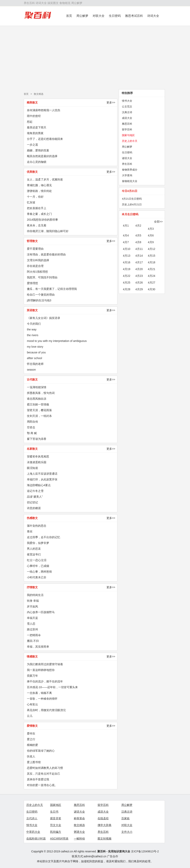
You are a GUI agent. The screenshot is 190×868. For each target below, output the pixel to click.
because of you (36, 352)
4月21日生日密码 (132, 199)
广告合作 (113, 856)
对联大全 (99, 16)
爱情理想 (32, 283)
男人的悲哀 (34, 549)
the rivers (33, 335)
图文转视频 (104, 839)
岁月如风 (32, 606)
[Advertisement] (95, 58)
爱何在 (31, 733)
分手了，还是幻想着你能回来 (45, 139)
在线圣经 (103, 818)
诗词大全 (41, 3)
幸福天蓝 (32, 618)
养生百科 (29, 3)
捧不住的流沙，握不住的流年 (45, 681)
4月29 (139, 289)
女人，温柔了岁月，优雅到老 (45, 179)
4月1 (126, 226)
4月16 (127, 262)
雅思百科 (127, 124)
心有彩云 (32, 704)
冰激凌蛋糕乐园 (37, 462)
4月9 (151, 242)
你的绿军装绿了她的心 (41, 751)
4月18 (152, 262)
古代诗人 (32, 818)
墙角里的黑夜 (35, 133)
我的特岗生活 (35, 595)
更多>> (111, 102)
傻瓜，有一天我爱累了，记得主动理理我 (52, 289)
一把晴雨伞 (34, 635)
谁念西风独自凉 (37, 399)
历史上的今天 (130, 141)
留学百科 (127, 129)
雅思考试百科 (134, 16)
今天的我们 (34, 324)
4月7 (126, 242)
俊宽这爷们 (34, 554)
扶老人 (31, 756)
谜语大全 (127, 158)
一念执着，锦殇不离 (39, 693)
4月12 (152, 249)
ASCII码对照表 (59, 839)
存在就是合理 (35, 266)
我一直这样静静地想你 (41, 670)
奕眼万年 (32, 676)
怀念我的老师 (35, 364)
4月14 (139, 256)
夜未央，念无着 (37, 225)
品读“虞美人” (35, 497)
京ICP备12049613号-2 (145, 851)
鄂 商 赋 (32, 433)
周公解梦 (77, 3)
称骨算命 (79, 818)
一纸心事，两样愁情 (39, 572)
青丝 (30, 531)
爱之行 (31, 739)
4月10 (127, 249)
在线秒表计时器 (36, 839)
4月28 (127, 289)
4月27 (152, 283)
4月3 (151, 229)
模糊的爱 (32, 745)
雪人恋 (31, 624)
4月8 (138, 242)
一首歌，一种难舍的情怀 (42, 699)
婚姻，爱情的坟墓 (38, 150)
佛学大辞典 (104, 825)
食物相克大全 (130, 181)
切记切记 (32, 502)
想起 (30, 122)
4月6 (151, 235)
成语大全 (127, 118)
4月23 (139, 276)
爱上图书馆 (34, 762)
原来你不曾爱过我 (38, 779)
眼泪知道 (32, 468)
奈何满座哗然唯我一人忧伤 (44, 110)
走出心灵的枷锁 (37, 162)
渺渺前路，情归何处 (39, 191)
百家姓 (125, 818)
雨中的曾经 (34, 116)
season (31, 370)
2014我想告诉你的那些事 (42, 220)
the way (32, 329)
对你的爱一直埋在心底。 (42, 785)
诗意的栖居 (34, 508)
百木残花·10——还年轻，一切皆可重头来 (52, 687)
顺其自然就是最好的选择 (42, 156)
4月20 (139, 269)
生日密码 (115, 16)
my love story (35, 347)
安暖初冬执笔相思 (38, 456)
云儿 (30, 716)
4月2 (138, 226)
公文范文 (127, 107)
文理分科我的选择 (38, 260)
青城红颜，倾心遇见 (39, 185)
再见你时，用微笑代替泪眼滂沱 (46, 710)
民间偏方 (56, 832)
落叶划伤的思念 (37, 526)
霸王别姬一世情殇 (38, 404)
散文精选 (39, 94)
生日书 (54, 812)
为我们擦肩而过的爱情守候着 (45, 664)
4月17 (139, 262)
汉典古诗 (127, 112)
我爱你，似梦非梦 (38, 543)
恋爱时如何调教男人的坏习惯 (45, 768)
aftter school (34, 358)
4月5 (138, 235)
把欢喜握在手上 (37, 208)
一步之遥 (32, 145)
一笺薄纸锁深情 (37, 387)
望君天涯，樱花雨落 (39, 410)
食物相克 (65, 3)
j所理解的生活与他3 (39, 300)
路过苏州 (32, 629)
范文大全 (56, 825)
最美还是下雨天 (37, 127)
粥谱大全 (79, 832)
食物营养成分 (130, 170)
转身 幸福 (33, 601)
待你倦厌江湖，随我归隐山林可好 (48, 231)
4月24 (152, 276)
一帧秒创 (79, 839)
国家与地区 (128, 135)
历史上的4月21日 (132, 204)
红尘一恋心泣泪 (37, 560)
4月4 (126, 235)
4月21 (152, 269)
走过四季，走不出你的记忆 (44, 537)
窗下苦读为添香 (37, 439)
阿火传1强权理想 (37, 272)
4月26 (139, 283)
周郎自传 (32, 422)
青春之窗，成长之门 (39, 214)
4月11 (139, 249)
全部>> (158, 222)
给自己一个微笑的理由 (41, 295)
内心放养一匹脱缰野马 (41, 612)
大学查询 (127, 175)
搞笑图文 (53, 3)
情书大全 (127, 101)
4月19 (127, 269)
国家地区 (56, 805)
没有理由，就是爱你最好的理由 (46, 254)
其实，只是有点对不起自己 (44, 774)
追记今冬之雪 (35, 491)
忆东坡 (31, 202)
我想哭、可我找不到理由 (42, 277)
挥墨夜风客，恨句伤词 (41, 393)
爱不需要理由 (35, 249)
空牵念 (31, 427)
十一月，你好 (35, 197)
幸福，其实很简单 (38, 647)
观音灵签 (56, 818)
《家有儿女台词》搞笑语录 (44, 318)
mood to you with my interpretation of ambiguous (57, 341)
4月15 (152, 256)
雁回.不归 (33, 641)
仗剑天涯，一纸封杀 (39, 416)
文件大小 (127, 832)
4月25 (127, 283)
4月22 (127, 276)
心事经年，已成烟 (38, 566)
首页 (69, 16)
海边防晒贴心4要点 (39, 485)
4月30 (152, 289)
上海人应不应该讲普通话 (42, 474)
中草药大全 (33, 832)
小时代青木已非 (37, 577)
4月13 (127, 256)
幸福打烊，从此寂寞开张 (42, 479)
